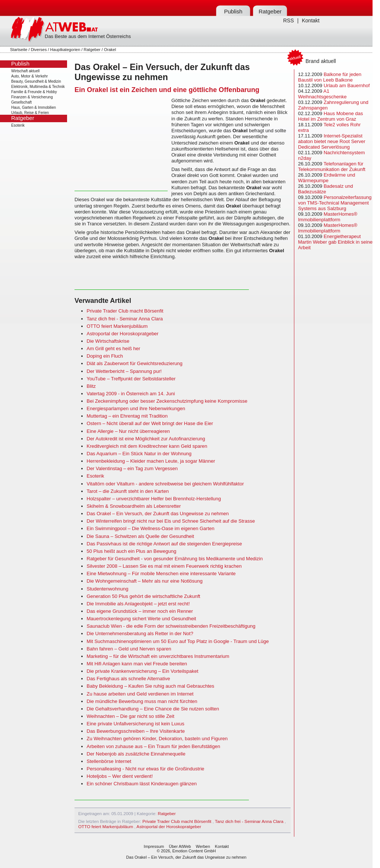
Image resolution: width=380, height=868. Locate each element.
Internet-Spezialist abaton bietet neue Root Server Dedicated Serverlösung (332, 141)
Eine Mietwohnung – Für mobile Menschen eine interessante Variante (161, 574)
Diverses (39, 50)
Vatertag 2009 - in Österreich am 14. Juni (131, 394)
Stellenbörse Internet (109, 761)
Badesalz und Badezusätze (325, 189)
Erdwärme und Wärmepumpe (327, 178)
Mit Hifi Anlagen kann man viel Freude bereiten (137, 664)
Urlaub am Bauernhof (347, 85)
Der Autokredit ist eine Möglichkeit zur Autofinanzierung (146, 439)
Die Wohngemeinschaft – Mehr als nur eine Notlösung (145, 581)
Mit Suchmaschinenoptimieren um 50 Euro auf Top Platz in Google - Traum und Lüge (178, 641)
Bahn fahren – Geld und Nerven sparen (129, 649)
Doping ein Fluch (105, 356)
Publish (233, 11)
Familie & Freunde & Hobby (34, 92)
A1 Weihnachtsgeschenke (322, 94)
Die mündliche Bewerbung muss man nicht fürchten (142, 701)
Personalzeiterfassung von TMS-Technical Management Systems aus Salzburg (335, 203)
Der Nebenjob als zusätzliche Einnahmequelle (136, 754)
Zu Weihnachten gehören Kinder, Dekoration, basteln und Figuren (157, 739)
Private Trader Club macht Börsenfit (125, 311)
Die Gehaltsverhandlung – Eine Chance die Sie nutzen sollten (153, 709)
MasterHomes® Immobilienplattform (328, 217)
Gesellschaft (21, 102)
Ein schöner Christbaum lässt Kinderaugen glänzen (142, 784)
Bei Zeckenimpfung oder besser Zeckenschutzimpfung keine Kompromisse (167, 401)
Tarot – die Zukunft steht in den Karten (128, 491)
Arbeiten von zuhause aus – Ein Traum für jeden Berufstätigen (153, 746)
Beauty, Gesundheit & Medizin (36, 81)
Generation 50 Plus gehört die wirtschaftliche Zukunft (144, 596)
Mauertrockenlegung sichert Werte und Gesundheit (142, 619)
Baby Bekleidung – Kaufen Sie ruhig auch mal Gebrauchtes (151, 686)
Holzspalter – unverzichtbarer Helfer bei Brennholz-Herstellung (154, 499)
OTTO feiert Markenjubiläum (117, 326)
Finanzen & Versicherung (32, 97)
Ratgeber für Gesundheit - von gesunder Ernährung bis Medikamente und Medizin (175, 559)
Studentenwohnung (108, 589)
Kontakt (311, 20)
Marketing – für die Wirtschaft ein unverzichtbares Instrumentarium (158, 656)
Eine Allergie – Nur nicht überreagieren (128, 431)
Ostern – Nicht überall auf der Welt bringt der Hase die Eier (150, 423)
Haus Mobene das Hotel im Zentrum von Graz (330, 116)
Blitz (91, 386)
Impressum (154, 846)
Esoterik (18, 125)
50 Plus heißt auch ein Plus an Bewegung (132, 551)
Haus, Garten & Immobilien (34, 107)
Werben (203, 846)
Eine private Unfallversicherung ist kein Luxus (136, 724)
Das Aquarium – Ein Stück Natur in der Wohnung (139, 454)
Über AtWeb (180, 846)
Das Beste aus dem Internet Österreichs (88, 36)
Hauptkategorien (65, 50)
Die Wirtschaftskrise (108, 341)
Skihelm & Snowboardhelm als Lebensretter (134, 506)
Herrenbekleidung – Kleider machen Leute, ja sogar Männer (151, 461)
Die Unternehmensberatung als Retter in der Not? (140, 633)
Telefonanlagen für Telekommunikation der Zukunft (332, 167)
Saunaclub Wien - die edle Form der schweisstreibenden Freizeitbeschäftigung (171, 626)
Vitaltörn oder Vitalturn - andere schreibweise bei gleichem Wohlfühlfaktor (165, 484)
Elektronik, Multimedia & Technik (38, 87)
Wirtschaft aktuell (25, 71)
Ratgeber (270, 11)
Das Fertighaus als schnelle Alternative (129, 679)
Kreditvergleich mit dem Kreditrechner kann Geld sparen (147, 446)
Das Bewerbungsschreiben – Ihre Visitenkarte (136, 731)
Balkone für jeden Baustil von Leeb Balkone (330, 77)
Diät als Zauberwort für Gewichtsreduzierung (135, 363)
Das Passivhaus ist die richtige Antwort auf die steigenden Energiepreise (164, 544)
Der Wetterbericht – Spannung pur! (124, 371)
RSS (289, 20)
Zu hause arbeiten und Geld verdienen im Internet (140, 694)
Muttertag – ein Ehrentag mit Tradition (127, 416)
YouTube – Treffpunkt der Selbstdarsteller (131, 379)
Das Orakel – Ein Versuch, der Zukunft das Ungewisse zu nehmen (158, 514)
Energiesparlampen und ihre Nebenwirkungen (136, 408)
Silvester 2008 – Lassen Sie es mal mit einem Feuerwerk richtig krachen (164, 566)
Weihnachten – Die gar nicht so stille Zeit (131, 716)
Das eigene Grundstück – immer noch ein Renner (140, 611)
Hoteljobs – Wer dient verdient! (120, 776)
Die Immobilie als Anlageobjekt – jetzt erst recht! (138, 604)
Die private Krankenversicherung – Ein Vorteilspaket (143, 671)
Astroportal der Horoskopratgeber (123, 334)
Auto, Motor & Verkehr (29, 76)
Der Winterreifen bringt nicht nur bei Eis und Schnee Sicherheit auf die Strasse (171, 521)
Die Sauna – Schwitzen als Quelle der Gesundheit (140, 536)
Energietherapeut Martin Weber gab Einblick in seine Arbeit (335, 242)
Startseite (19, 50)
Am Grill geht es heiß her (114, 349)
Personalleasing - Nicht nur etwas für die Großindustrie (146, 769)
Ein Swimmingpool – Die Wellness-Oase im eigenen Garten (151, 528)
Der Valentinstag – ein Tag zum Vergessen (132, 468)
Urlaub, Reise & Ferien (30, 113)
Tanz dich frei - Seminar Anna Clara (125, 319)
